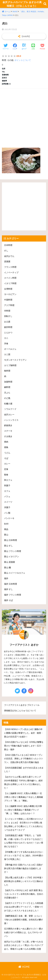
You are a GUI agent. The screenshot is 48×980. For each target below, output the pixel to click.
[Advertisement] (24, 115)
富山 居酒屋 (9, 562)
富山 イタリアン (12, 557)
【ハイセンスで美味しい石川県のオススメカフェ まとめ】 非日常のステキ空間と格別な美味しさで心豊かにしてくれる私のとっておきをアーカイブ (24, 824)
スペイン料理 (10, 278)
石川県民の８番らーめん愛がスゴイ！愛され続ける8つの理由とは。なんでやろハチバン (24, 932)
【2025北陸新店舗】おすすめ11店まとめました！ (24, 770)
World (15, 12)
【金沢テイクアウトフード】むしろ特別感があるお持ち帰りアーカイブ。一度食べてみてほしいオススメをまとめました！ (24, 907)
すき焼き (8, 436)
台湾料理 (8, 289)
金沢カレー (9, 415)
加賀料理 (8, 382)
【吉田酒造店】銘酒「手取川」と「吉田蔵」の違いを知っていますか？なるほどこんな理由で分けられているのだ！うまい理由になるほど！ (24, 841)
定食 (6, 469)
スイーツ (8, 502)
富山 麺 (7, 568)
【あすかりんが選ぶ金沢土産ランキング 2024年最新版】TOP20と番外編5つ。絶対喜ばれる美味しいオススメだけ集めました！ (23, 782)
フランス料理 (10, 267)
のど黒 (7, 398)
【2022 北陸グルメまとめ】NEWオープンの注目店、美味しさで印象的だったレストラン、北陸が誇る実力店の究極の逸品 (24, 759)
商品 (6, 529)
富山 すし (8, 546)
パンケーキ (9, 518)
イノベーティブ (11, 273)
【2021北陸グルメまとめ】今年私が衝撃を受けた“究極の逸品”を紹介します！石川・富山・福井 (24, 746)
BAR (6, 524)
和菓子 (7, 486)
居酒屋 (7, 262)
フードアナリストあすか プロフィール (22, 705)
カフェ (7, 491)
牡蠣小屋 (8, 404)
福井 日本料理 (10, 584)
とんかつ (8, 333)
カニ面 (7, 354)
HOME (24, 967)
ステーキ (8, 431)
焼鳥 (6, 447)
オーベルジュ (10, 349)
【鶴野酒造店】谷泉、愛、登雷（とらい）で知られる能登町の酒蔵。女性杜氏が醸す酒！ (24, 920)
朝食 (6, 475)
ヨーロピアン (10, 294)
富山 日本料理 (10, 540)
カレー (7, 464)
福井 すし (8, 589)
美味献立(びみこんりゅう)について (20, 711)
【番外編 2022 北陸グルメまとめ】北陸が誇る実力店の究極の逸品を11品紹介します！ (23, 868)
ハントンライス (11, 420)
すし (6, 251)
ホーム (7, 12)
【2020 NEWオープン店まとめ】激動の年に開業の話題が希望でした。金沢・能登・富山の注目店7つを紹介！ (24, 733)
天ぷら (7, 393)
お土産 (7, 322)
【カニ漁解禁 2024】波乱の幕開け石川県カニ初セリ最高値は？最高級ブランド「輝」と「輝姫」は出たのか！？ (23, 810)
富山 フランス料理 (13, 551)
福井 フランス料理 (13, 595)
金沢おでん (9, 256)
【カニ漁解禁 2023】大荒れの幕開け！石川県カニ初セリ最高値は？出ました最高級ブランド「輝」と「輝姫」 (24, 797)
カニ (6, 338)
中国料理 (8, 300)
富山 (6, 535)
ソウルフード (10, 409)
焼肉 (6, 442)
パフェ (7, 497)
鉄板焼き (8, 425)
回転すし (8, 316)
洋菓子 (7, 507)
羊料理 (7, 311)
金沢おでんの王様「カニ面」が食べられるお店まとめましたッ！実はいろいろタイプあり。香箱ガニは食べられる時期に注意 (24, 945)
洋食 (6, 344)
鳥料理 (7, 371)
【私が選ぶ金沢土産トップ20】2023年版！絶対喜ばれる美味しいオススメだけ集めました (24, 881)
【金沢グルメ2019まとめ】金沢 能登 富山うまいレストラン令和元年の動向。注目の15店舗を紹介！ (24, 894)
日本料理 (8, 245)
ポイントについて (23, 60)
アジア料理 (9, 305)
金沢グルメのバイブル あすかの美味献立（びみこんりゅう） (22, 4)
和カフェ (8, 480)
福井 (6, 578)
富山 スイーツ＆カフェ (15, 573)
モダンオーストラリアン (15, 360)
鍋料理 (7, 387)
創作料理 (8, 327)
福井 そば (8, 600)
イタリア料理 (10, 283)
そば (6, 458)
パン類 (7, 513)
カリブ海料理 (10, 365)
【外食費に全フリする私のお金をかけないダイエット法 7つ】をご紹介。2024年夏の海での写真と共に (24, 856)
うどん (7, 453)
